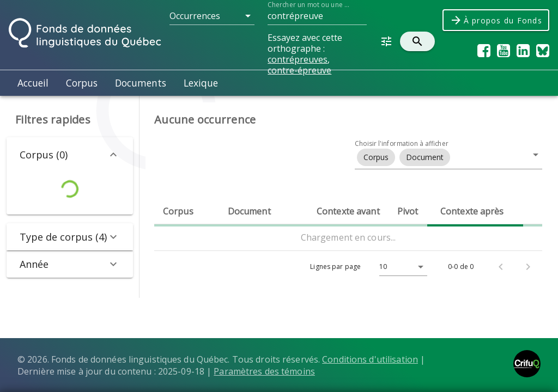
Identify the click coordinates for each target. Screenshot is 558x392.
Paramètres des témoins (264, 371)
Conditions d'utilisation (370, 359)
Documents (141, 83)
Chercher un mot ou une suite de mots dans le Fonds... (309, 5)
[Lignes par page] (401, 267)
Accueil (33, 83)
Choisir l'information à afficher (402, 143)
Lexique (201, 83)
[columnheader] (187, 211)
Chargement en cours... (348, 237)
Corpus (82, 83)
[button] (212, 16)
